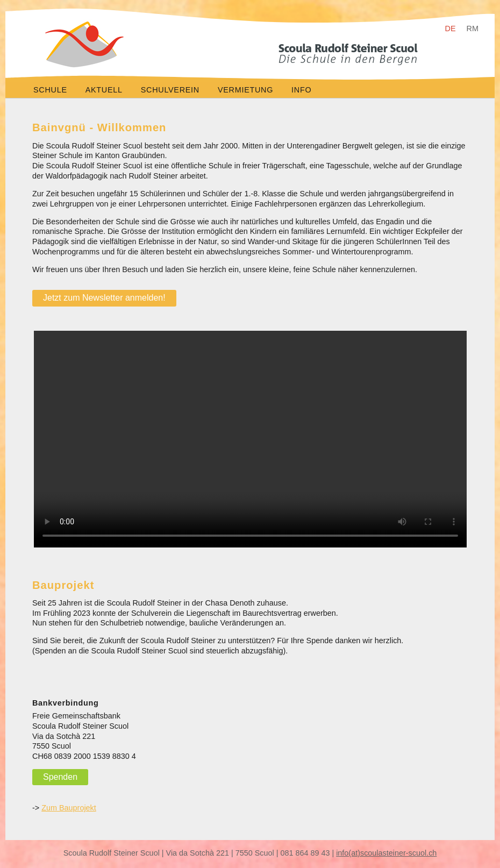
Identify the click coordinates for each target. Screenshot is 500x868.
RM (473, 29)
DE (451, 29)
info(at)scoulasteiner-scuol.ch (386, 853)
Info (301, 90)
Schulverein (170, 90)
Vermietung (245, 90)
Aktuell (104, 90)
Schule (50, 90)
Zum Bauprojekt (69, 808)
